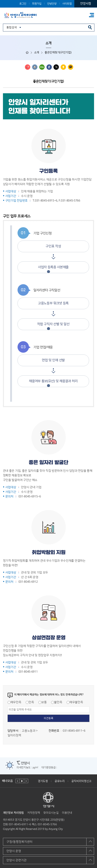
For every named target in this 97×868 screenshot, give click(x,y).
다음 (26, 781)
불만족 (57, 702)
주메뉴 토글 (91, 15)
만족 (30, 702)
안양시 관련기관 (17, 860)
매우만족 (14, 702)
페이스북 (49, 67)
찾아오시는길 (51, 813)
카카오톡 (71, 67)
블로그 (42, 67)
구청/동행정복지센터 (19, 842)
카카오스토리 (63, 67)
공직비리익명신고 (81, 781)
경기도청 (43, 781)
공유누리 (60, 781)
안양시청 (86, 4)
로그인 (23, 4)
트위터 (56, 67)
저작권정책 (34, 813)
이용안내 (67, 813)
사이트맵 (67, 4)
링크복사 (28, 67)
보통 (43, 702)
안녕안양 (52, 4)
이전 (18, 781)
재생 (22, 781)
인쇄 (35, 67)
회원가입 (37, 4)
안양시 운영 (14, 851)
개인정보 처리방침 (13, 813)
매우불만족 (75, 702)
